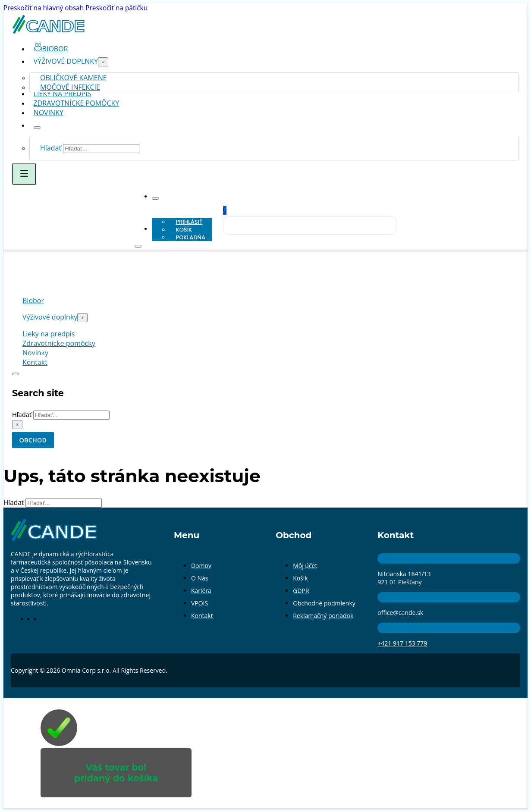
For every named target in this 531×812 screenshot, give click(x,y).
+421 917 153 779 (402, 644)
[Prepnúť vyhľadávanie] (16, 374)
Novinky (49, 113)
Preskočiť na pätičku (116, 8)
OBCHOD (34, 441)
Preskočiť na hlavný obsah (44, 8)
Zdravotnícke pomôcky (77, 103)
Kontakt (35, 363)
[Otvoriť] (24, 174)
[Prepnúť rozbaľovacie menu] (103, 62)
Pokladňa (190, 237)
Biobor (33, 301)
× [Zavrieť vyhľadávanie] (17, 425)
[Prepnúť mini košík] (225, 210)
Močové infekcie (70, 87)
